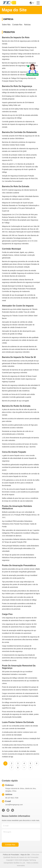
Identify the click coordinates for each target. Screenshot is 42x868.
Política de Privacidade (11, 855)
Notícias (27, 25)
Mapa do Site (25, 855)
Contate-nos (17, 25)
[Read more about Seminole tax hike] (24, 768)
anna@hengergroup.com (14, 805)
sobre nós (6, 25)
